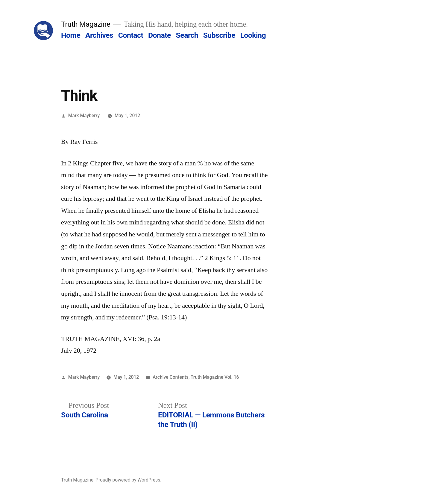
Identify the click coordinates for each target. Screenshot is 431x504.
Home (71, 35)
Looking (253, 35)
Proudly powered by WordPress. (128, 480)
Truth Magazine (86, 24)
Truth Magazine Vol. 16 (215, 377)
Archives (99, 35)
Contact (131, 35)
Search (187, 35)
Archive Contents (171, 377)
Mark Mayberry (84, 116)
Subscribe (219, 35)
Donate (160, 35)
